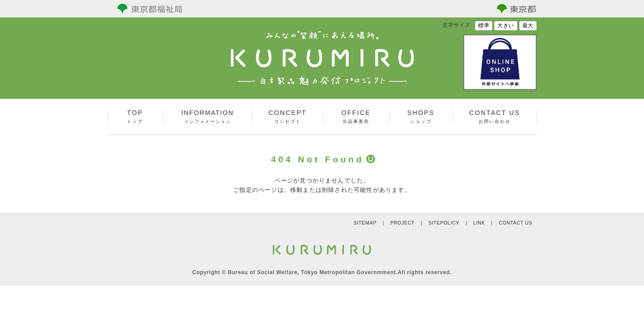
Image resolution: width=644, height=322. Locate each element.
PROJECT (402, 223)
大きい (506, 25)
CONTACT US (515, 223)
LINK (479, 223)
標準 (484, 25)
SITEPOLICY (444, 223)
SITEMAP (365, 223)
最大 (528, 25)
